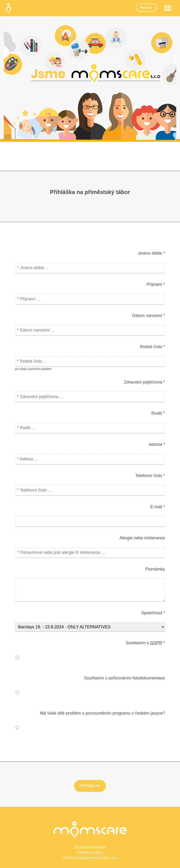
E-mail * (158, 507)
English (97, 852)
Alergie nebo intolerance (142, 538)
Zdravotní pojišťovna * (144, 382)
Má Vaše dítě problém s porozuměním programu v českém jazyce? (103, 713)
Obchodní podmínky (90, 847)
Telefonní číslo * (150, 476)
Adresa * (157, 444)
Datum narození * (149, 316)
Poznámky (155, 569)
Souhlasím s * (145, 643)
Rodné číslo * (152, 347)
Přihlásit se (146, 8)
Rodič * (158, 413)
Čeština (83, 852)
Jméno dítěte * (151, 253)
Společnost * (153, 613)
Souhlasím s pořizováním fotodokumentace (125, 678)
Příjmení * (156, 284)
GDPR (156, 643)
